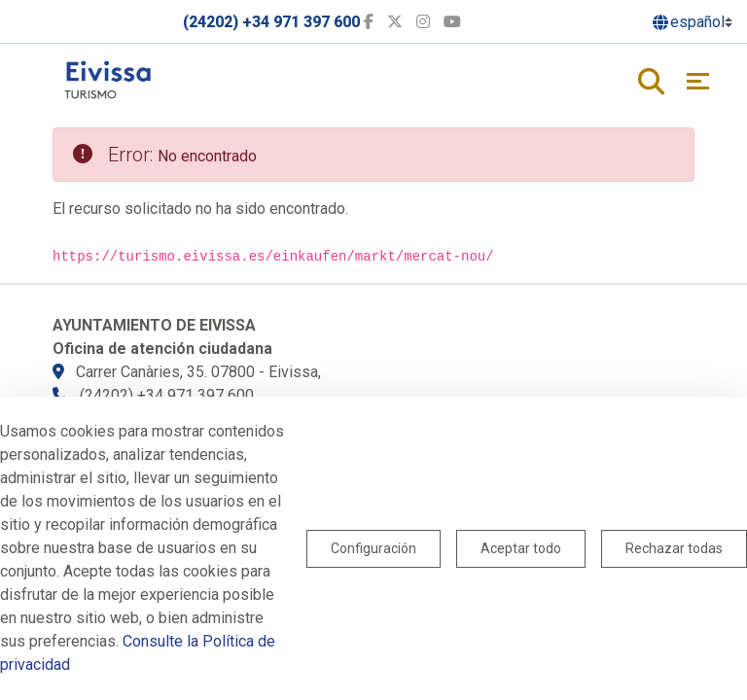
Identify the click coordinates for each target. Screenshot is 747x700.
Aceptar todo (521, 548)
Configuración (373, 548)
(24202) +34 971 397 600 (271, 22)
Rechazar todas (674, 548)
